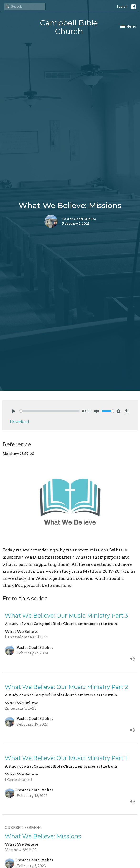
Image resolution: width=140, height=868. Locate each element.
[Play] (13, 411)
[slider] (50, 411)
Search (122, 6)
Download (19, 422)
